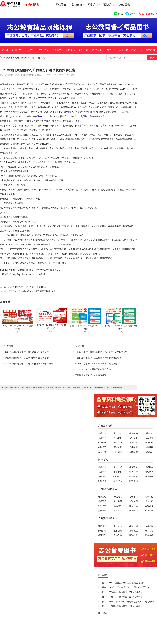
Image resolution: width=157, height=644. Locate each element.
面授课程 (109, 5)
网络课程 (118, 452)
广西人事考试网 (12, 58)
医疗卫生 (97, 50)
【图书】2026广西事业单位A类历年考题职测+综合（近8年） (128, 602)
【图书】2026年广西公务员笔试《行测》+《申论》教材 (52, 325)
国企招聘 (70, 50)
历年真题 (149, 447)
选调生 (149, 452)
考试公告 (102, 433)
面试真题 (133, 506)
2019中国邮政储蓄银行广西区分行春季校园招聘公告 (29, 364)
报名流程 (118, 531)
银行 (21, 116)
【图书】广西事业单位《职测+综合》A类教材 (86, 326)
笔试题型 (118, 506)
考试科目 (102, 438)
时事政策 (150, 50)
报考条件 (133, 433)
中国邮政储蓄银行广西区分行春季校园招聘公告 (27, 358)
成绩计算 (118, 447)
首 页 (5, 50)
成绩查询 (149, 476)
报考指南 (102, 443)
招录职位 (149, 433)
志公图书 (125, 5)
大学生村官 (137, 50)
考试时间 (118, 438)
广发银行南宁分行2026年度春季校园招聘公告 (96, 364)
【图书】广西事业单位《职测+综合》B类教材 (120, 326)
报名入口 (118, 443)
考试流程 (149, 438)
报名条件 (102, 531)
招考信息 (36, 58)
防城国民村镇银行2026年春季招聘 (91, 375)
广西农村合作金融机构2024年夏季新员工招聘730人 (32, 291)
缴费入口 (102, 476)
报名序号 (149, 472)
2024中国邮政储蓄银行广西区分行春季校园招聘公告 (29, 352)
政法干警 (84, 50)
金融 (67, 112)
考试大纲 (118, 433)
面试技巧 (133, 510)
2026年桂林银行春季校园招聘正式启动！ (94, 369)
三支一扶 (124, 50)
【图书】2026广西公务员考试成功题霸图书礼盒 (17, 326)
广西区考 (17, 50)
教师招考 (57, 50)
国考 (30, 50)
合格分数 (102, 447)
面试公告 (133, 535)
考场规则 (149, 443)
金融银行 (110, 50)
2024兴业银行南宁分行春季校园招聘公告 (27, 287)
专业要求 (133, 438)
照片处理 (133, 472)
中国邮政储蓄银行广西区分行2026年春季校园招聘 (98, 358)
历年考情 (133, 447)
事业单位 (44, 50)
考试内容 (149, 531)
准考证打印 (118, 476)
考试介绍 (133, 443)
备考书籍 (102, 452)
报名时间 (118, 472)
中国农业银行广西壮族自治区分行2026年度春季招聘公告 (101, 352)
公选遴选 (133, 452)
